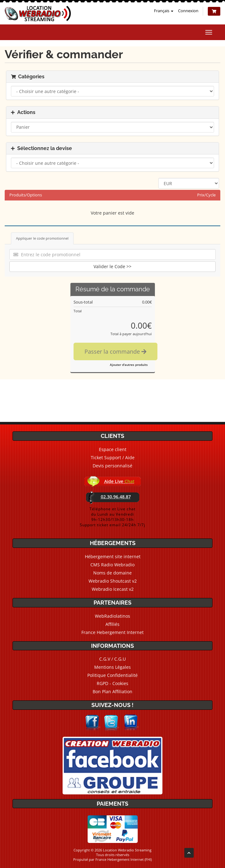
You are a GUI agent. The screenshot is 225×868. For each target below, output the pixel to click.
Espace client (113, 449)
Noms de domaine (112, 573)
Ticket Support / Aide (113, 457)
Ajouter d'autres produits (129, 365)
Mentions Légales (112, 667)
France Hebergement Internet (112, 632)
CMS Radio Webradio (112, 565)
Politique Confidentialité (112, 675)
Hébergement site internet (113, 556)
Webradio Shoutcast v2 (113, 581)
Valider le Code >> (112, 266)
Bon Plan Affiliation (112, 691)
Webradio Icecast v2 (113, 589)
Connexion (188, 11)
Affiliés (112, 624)
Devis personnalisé (112, 466)
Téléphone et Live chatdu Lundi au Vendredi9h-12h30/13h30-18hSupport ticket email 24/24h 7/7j (112, 517)
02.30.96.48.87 (116, 497)
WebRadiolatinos (112, 616)
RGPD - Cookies (112, 683)
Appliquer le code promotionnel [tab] (42, 238)
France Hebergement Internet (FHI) (124, 859)
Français (164, 11)
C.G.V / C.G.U (112, 659)
